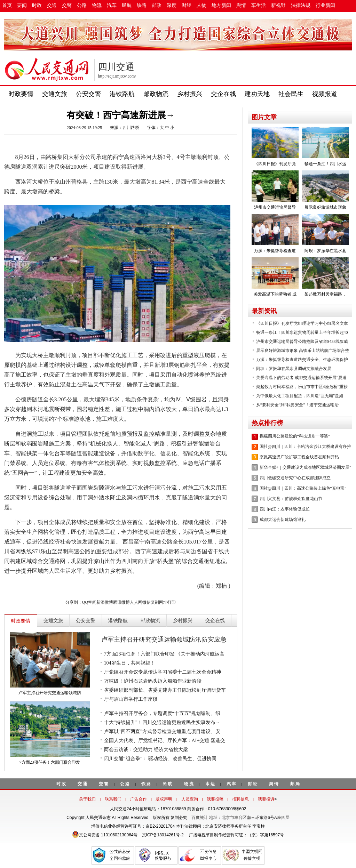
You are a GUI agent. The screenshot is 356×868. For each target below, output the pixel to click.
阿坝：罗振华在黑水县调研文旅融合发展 (294, 369)
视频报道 (325, 94)
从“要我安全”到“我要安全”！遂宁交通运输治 (297, 405)
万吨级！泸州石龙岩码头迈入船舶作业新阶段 (153, 681)
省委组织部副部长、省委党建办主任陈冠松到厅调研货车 (165, 690)
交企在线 (223, 94)
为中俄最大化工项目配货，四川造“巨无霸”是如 (300, 396)
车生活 (259, 5)
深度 (172, 5)
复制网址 (159, 602)
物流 (97, 5)
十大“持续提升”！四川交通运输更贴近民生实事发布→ (162, 722)
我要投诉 (266, 799)
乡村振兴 (190, 94)
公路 (82, 5)
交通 (52, 5)
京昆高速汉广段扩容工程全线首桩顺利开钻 (299, 457)
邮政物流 (156, 94)
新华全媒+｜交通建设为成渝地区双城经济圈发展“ (306, 467)
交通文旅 (55, 94)
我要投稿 (215, 799)
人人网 (136, 602)
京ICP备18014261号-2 (163, 835)
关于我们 (87, 799)
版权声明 (164, 799)
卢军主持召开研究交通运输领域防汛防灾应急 (164, 640)
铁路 (142, 5)
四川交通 (116, 67)
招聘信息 (240, 799)
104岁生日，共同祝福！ (130, 663)
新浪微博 (105, 602)
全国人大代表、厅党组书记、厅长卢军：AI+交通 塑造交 (165, 741)
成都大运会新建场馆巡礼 (283, 520)
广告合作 (139, 799)
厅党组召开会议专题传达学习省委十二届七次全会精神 (163, 672)
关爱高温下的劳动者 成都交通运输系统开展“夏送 (301, 378)
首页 (7, 5)
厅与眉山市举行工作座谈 (131, 699)
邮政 (157, 5)
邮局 (295, 784)
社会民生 (291, 94)
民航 (127, 5)
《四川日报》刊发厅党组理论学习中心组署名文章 (302, 323)
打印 (172, 602)
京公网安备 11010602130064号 (105, 835)
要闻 (22, 5)
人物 (201, 5)
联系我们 (113, 799)
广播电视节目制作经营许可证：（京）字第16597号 (236, 835)
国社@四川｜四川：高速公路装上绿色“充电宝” (303, 488)
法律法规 (301, 5)
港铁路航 (122, 94)
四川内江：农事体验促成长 (285, 509)
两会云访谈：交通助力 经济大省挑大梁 (146, 750)
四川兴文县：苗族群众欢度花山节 (291, 499)
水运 (211, 784)
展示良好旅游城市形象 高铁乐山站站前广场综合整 (303, 351)
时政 (37, 5)
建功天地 (257, 94)
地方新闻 (221, 5)
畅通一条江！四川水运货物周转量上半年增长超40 (302, 332)
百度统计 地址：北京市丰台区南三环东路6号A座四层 (240, 818)
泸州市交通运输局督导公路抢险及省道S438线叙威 (302, 341)
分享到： (74, 602)
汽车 (112, 5)
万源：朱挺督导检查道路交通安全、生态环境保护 (302, 360)
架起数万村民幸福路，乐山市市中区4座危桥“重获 (302, 387)
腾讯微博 (121, 602)
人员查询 (190, 799)
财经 (187, 5)
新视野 (278, 5)
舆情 (241, 5)
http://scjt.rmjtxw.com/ (117, 76)
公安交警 (88, 94)
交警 (67, 5)
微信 (147, 602)
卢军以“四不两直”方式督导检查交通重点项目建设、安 (162, 732)
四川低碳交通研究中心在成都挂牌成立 (295, 478)
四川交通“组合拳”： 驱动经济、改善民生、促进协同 (160, 759)
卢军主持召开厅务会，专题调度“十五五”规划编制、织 (162, 713)
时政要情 (21, 94)
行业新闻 (325, 5)
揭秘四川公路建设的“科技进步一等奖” (295, 436)
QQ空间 (89, 602)
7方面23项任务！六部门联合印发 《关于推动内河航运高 (164, 654)
